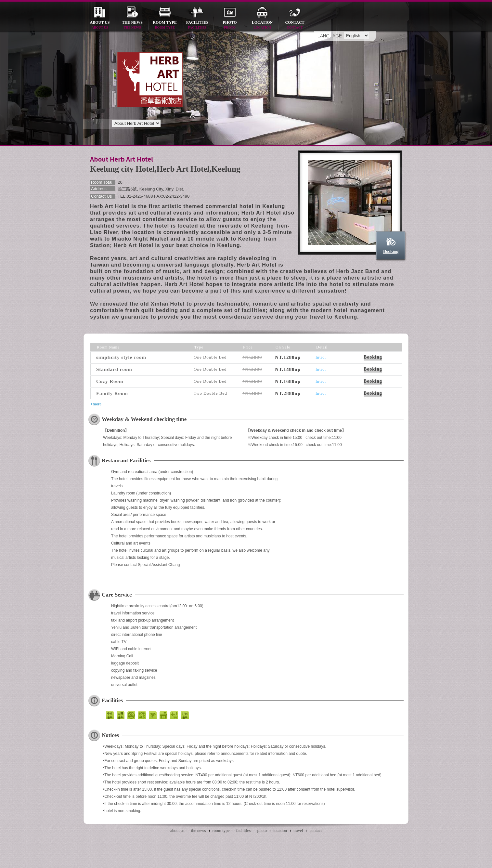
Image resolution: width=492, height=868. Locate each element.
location (262, 25)
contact (295, 25)
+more (96, 404)
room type (165, 25)
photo (230, 25)
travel (298, 830)
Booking (391, 251)
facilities (197, 25)
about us (100, 25)
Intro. (321, 357)
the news (132, 25)
